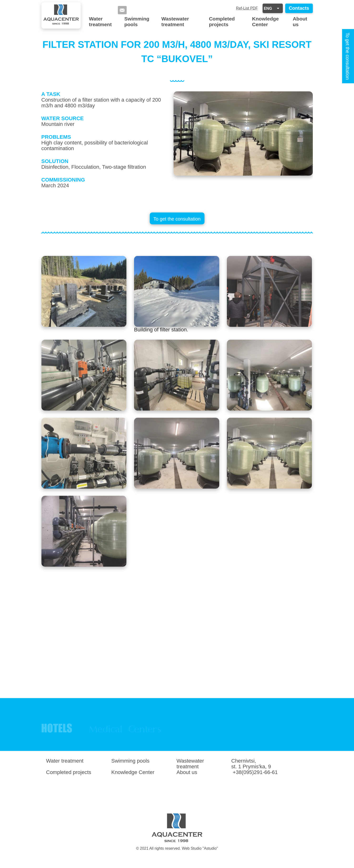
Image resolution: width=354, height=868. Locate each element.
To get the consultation (348, 56)
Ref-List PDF (247, 8)
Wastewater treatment (175, 22)
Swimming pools (137, 22)
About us (300, 22)
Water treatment (100, 22)
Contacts (299, 8)
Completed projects (222, 22)
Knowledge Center (265, 22)
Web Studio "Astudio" (200, 848)
